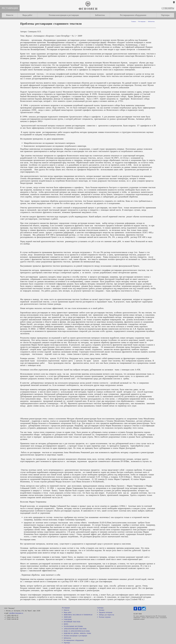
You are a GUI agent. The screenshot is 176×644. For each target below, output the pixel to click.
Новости (10, 15)
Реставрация (10, 8)
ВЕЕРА (66, 624)
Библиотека (100, 15)
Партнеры (165, 15)
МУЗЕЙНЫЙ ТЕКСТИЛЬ (72, 622)
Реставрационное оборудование (133, 15)
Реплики (102, 610)
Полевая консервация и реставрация (64, 15)
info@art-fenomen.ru (16, 613)
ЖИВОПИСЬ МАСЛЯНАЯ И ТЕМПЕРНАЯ (78, 615)
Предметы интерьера (106, 612)
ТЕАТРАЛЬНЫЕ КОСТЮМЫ (73, 626)
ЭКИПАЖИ (68, 617)
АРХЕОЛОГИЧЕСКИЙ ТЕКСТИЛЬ (75, 629)
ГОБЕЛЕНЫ (68, 619)
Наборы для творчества (107, 615)
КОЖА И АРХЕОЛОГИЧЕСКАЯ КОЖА (77, 631)
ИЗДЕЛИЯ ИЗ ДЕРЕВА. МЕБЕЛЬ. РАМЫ (77, 633)
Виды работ (27, 15)
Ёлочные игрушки (105, 617)
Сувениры (168, 8)
